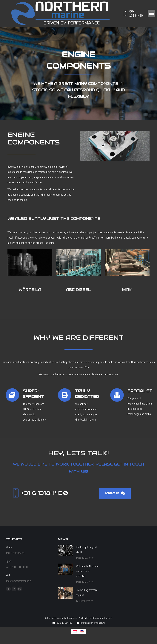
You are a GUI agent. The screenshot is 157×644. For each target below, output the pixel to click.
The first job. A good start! (86, 550)
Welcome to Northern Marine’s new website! (87, 571)
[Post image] (65, 550)
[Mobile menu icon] (151, 13)
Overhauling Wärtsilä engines (87, 592)
